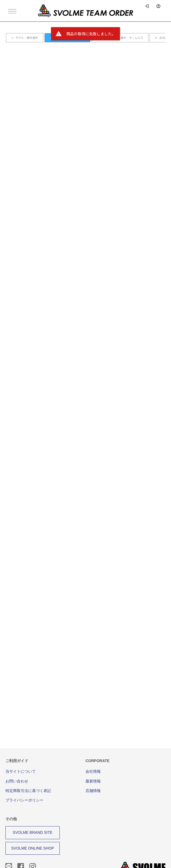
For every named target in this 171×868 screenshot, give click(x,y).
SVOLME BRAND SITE (33, 806)
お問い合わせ (17, 755)
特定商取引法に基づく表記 (28, 765)
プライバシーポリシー (24, 774)
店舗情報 (93, 765)
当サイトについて (21, 745)
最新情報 (93, 755)
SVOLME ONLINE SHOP (33, 822)
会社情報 (93, 745)
